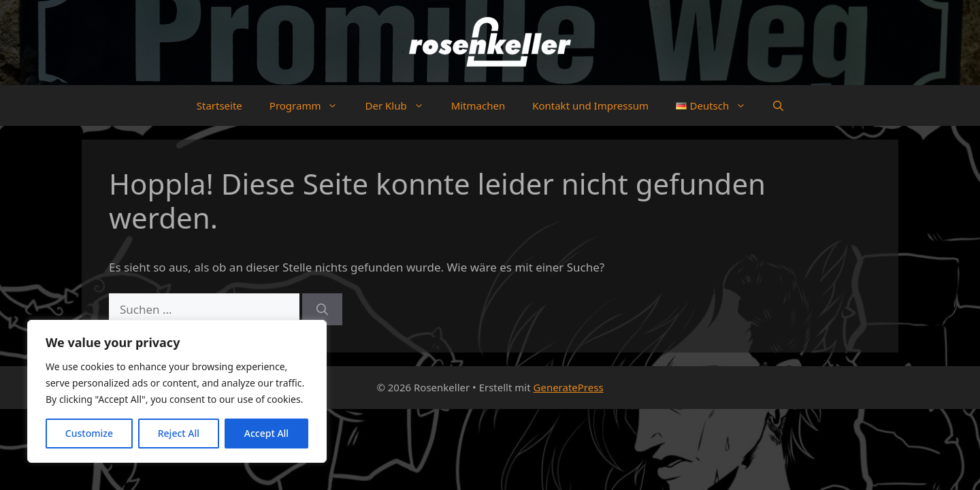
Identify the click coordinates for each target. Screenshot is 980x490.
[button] (778, 105)
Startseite (219, 105)
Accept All (266, 433)
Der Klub (401, 105)
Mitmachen (478, 105)
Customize (89, 433)
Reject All (179, 433)
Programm (311, 105)
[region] (177, 391)
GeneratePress (569, 387)
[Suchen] (322, 310)
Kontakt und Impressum (590, 105)
